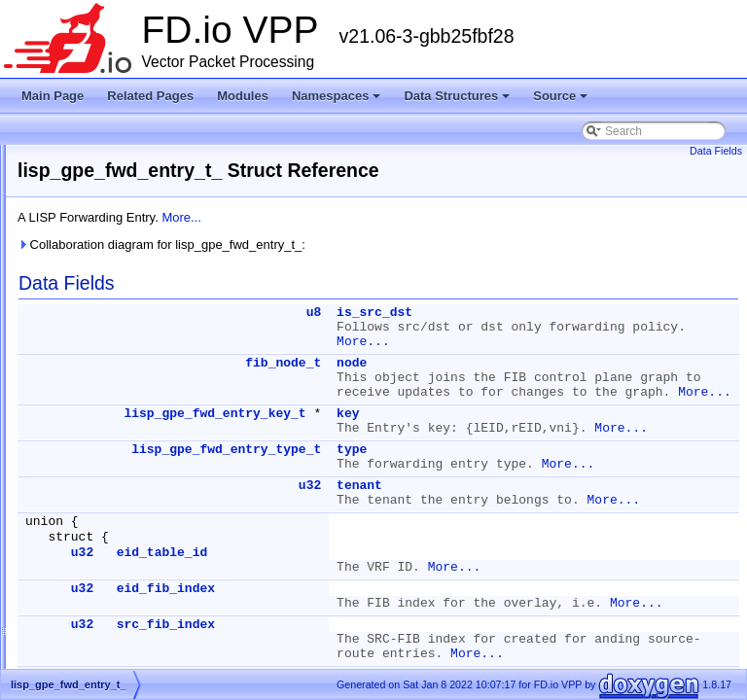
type (595, 552)
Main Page (53, 96)
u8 (557, 313)
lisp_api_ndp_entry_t (118, 203)
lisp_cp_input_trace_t (119, 273)
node (595, 378)
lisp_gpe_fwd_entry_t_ (123, 413)
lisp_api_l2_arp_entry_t (124, 180)
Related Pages (150, 96)
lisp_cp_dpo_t (100, 250)
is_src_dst (618, 313)
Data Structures (457, 96)
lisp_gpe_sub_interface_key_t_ (144, 507)
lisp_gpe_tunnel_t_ (113, 600)
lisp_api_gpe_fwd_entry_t (130, 157)
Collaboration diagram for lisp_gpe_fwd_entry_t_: (405, 245)
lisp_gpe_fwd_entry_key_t (458, 487)
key (591, 487)
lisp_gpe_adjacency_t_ (124, 367)
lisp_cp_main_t (103, 320)
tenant (603, 602)
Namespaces (337, 96)
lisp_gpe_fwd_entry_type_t (469, 552)
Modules (243, 96)
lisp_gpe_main (102, 460)
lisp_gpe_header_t (112, 437)
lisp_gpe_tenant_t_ (113, 553)
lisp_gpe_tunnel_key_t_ (125, 577)
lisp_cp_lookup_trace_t (124, 297)
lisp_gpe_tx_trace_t (115, 623)
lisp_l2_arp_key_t (109, 647)
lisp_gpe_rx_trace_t (115, 483)
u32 (553, 602)
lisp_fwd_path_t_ (108, 343)
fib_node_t (526, 378)
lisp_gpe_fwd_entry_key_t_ (135, 390)
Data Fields (716, 151)
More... (424, 217)
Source (560, 96)
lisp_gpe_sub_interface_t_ (132, 530)
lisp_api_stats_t (105, 227)
